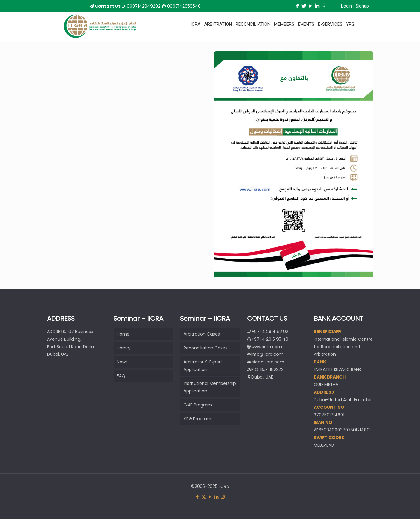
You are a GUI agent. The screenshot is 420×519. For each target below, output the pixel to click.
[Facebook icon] (197, 497)
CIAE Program (198, 405)
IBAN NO (323, 422)
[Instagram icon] (223, 497)
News (122, 362)
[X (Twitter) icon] (204, 497)
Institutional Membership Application (210, 387)
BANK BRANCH (330, 377)
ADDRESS (324, 392)
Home (123, 334)
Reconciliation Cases (205, 348)
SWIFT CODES (329, 438)
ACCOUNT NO (329, 407)
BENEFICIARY (328, 332)
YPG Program (197, 419)
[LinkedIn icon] (216, 497)
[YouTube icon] (210, 497)
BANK (320, 362)
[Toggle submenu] (195, 39)
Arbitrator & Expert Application (203, 366)
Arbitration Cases (202, 334)
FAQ (121, 376)
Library (124, 348)
